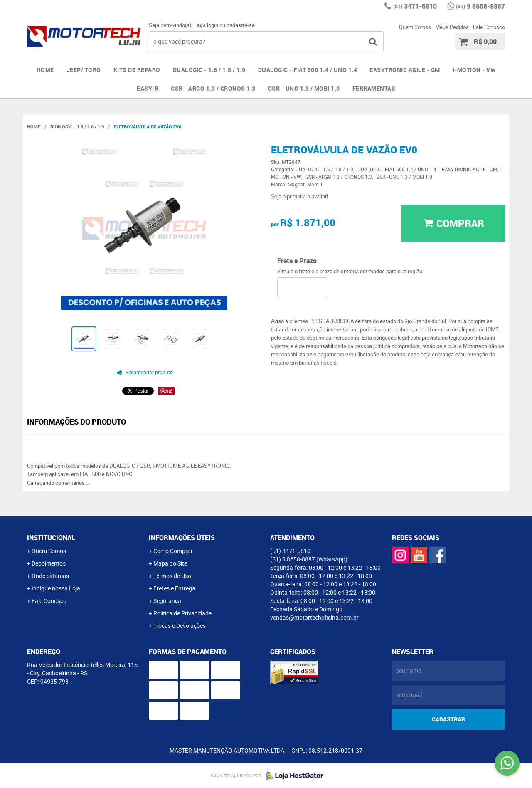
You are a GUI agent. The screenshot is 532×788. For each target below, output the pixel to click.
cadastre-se (241, 25)
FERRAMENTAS (374, 88)
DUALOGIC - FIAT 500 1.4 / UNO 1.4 (308, 70)
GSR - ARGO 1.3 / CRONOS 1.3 (213, 88)
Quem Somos (415, 27)
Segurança (167, 601)
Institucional (51, 538)
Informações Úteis (182, 538)
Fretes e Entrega (174, 588)
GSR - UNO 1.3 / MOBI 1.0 (304, 88)
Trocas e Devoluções (180, 626)
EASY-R (148, 88)
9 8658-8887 (480, 6)
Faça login (206, 25)
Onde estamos (50, 576)
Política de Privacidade (182, 613)
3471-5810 (415, 6)
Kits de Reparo (137, 70)
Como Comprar (173, 551)
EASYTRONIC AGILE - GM (405, 70)
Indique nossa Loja (56, 588)
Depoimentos (49, 563)
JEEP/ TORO (84, 70)
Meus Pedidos (452, 27)
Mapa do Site (170, 563)
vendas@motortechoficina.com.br (314, 617)
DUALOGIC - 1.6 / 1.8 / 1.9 (209, 70)
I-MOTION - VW (474, 70)
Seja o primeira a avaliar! (299, 196)
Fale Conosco (489, 27)
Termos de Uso (172, 576)
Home (45, 70)
